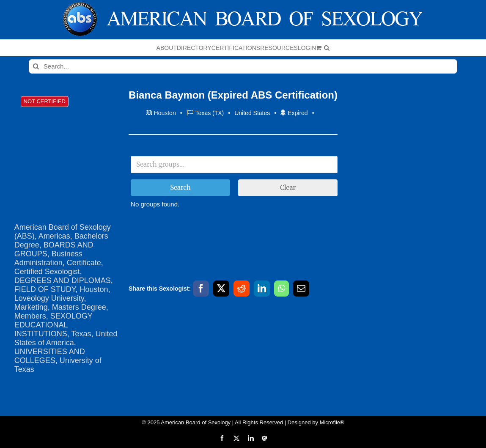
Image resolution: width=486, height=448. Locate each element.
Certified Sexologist (47, 272)
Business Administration (48, 258)
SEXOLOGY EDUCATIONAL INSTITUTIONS (54, 325)
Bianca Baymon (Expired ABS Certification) (233, 95)
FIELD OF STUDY (45, 289)
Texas (81, 334)
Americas (54, 236)
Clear (288, 188)
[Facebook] (201, 289)
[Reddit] (242, 289)
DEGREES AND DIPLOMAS (63, 280)
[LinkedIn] (262, 289)
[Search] (36, 66)
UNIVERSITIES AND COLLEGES (50, 356)
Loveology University (49, 298)
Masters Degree (79, 307)
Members (30, 316)
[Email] (301, 289)
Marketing (31, 307)
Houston (94, 289)
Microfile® (332, 422)
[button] (327, 48)
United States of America (66, 338)
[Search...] (243, 66)
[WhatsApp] (281, 289)
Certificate (84, 263)
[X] (221, 289)
